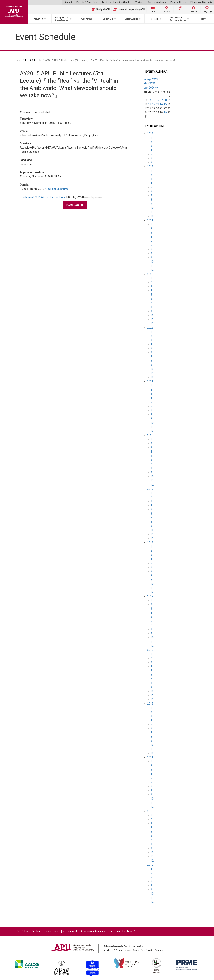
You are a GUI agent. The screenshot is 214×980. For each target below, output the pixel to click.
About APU (38, 19)
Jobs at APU (70, 931)
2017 (150, 596)
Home (18, 60)
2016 (150, 650)
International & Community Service (178, 19)
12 (154, 104)
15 (165, 104)
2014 (150, 757)
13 (157, 104)
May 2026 (149, 84)
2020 (150, 435)
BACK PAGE (75, 205)
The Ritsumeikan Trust (122, 931)
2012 (150, 865)
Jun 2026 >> (151, 88)
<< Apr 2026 (151, 79)
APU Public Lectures (57, 189)
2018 (150, 542)
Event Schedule (33, 60)
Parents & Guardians (87, 2)
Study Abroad (86, 19)
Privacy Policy (52, 931)
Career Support (131, 19)
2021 (150, 381)
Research (154, 19)
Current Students (157, 2)
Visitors (139, 2)
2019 (150, 489)
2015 (150, 704)
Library (203, 19)
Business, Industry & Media (116, 2)
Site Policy (22, 931)
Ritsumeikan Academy (93, 931)
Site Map (37, 931)
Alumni (68, 2)
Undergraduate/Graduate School (61, 19)
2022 (150, 328)
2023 (150, 274)
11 (150, 104)
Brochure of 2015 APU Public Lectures (42, 197)
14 (161, 104)
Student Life (108, 19)
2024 (150, 220)
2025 (150, 167)
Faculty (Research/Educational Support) (191, 2)
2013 (150, 811)
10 (152, 208)
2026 (150, 134)
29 (165, 112)
